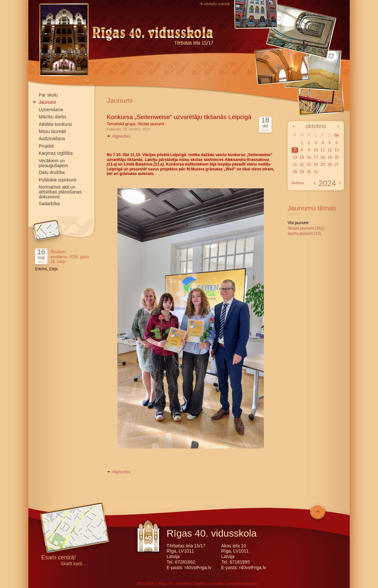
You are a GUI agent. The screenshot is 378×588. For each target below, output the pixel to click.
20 (337, 157)
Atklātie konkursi (55, 124)
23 (309, 165)
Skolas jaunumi (151, 124)
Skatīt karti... (73, 564)
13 (337, 150)
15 (302, 157)
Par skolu (48, 95)
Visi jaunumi (298, 223)
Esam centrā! (59, 558)
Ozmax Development (241, 583)
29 (302, 172)
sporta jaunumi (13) (304, 234)
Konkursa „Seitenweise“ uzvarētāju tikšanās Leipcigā (179, 117)
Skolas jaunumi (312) (306, 228)
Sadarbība (49, 204)
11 (323, 150)
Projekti (46, 146)
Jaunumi (47, 102)
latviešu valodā (217, 4)
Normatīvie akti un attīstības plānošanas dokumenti (60, 192)
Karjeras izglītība (56, 153)
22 (302, 165)
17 (316, 157)
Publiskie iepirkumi (58, 180)
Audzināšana (52, 139)
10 (316, 150)
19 (330, 157)
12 (330, 150)
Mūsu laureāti (52, 131)
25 (323, 165)
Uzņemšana (51, 110)
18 (323, 157)
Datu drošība (52, 172)
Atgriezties (119, 136)
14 (295, 157)
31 (316, 172)
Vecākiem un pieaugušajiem (53, 163)
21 (295, 165)
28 (295, 172)
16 (309, 157)
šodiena (297, 183)
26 (330, 165)
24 (316, 165)
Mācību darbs (53, 117)
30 (309, 172)
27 (337, 165)
